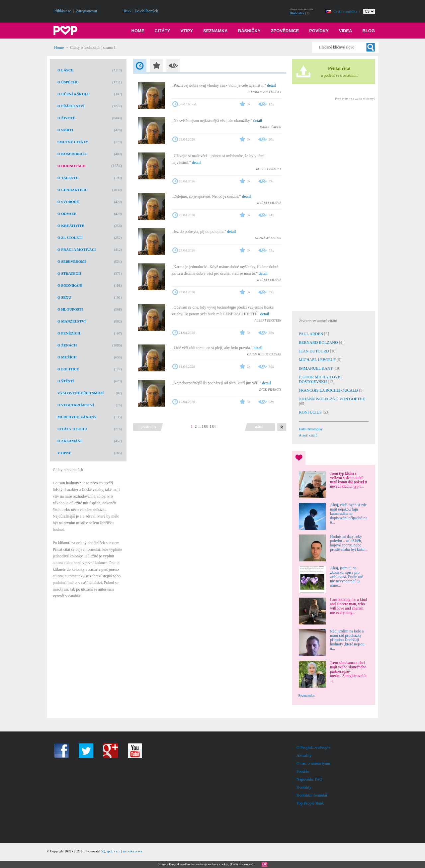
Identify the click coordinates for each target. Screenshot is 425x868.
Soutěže (303, 771)
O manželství (72, 321)
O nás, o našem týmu (313, 763)
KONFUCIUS (311, 412)
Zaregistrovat (86, 11)
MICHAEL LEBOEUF (318, 360)
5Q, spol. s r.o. (111, 851)
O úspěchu (68, 82)
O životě (66, 118)
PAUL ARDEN (311, 334)
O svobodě (68, 202)
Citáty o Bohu (72, 429)
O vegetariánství (76, 405)
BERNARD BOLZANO (319, 342)
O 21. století (70, 238)
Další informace (242, 864)
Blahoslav (297, 13)
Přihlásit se (62, 11)
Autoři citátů (308, 435)
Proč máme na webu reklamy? (355, 99)
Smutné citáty (73, 142)
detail (271, 85)
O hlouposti (70, 309)
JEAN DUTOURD (314, 351)
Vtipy (187, 31)
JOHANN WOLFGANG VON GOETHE (332, 399)
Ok (264, 864)
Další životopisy (311, 429)
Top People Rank (310, 803)
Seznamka (215, 31)
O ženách (67, 345)
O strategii (69, 273)
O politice (68, 369)
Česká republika (346, 11)
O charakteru (73, 190)
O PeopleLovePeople (313, 747)
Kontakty (304, 787)
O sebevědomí (72, 261)
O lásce (65, 70)
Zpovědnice (285, 31)
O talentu (68, 178)
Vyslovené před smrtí (81, 393)
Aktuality (304, 755)
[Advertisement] (333, 205)
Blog (369, 31)
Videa (346, 31)
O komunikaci (72, 154)
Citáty (163, 31)
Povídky (319, 31)
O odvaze (67, 214)
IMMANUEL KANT (316, 368)
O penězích (69, 333)
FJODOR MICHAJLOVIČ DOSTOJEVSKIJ (320, 379)
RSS (127, 11)
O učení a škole (74, 94)
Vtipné (64, 453)
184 (213, 427)
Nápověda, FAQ (309, 779)
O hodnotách (72, 166)
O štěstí (66, 381)
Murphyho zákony (77, 417)
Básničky (249, 31)
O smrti (65, 130)
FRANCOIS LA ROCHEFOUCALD (329, 390)
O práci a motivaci (77, 249)
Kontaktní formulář (312, 795)
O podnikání (70, 285)
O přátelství (71, 106)
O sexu (64, 297)
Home (138, 31)
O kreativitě (71, 226)
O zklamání (70, 441)
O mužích (67, 357)
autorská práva (132, 851)
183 (205, 427)
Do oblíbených (146, 11)
